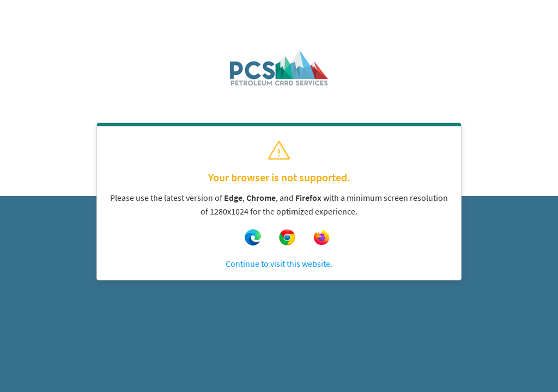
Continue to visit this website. (279, 264)
